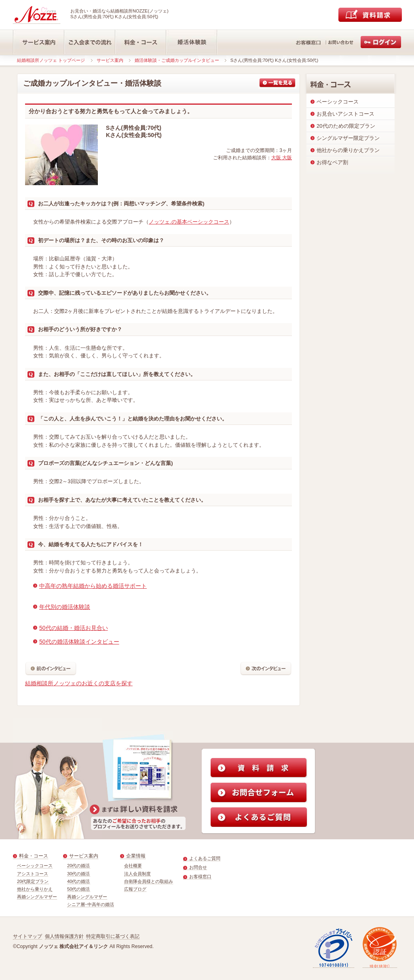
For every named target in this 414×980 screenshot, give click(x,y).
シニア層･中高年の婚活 (91, 904)
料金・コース (34, 856)
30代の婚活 (79, 874)
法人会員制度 (137, 874)
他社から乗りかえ (35, 889)
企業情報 (136, 856)
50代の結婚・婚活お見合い (74, 628)
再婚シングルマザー (37, 897)
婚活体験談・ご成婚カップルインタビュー (177, 60)
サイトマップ (27, 936)
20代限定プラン (33, 881)
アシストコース (33, 874)
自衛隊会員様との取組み (149, 881)
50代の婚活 (79, 889)
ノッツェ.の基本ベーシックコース (189, 222)
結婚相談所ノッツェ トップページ (51, 60)
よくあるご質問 (205, 858)
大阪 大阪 (282, 158)
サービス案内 (110, 60)
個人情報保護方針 (64, 936)
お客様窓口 (200, 877)
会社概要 (133, 866)
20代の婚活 (79, 866)
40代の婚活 (79, 881)
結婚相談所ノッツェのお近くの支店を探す (79, 683)
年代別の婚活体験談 (65, 607)
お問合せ (198, 867)
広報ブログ (135, 889)
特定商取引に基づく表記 (113, 936)
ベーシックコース (35, 866)
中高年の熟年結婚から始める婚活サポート (93, 586)
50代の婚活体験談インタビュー (79, 642)
